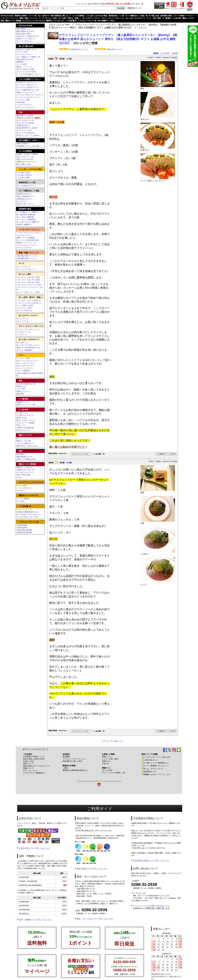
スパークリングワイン (25, 368)
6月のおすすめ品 (7, 16)
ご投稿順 (174, 53)
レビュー (143, 28)
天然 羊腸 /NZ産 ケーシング (27, 256)
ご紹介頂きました (150, 760)
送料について (28, 764)
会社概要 (66, 757)
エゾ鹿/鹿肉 (166, 18)
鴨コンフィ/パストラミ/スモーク (29, 438)
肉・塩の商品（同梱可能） (27, 215)
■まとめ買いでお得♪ (24, 164)
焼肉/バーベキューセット (26, 92)
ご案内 (65, 768)
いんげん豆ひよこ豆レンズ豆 (27, 517)
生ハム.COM (107, 770)
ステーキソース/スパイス (26, 107)
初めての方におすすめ (25, 159)
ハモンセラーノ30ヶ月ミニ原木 (28, 282)
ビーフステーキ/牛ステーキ (27, 85)
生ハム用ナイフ (22, 343)
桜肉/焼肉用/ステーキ (25, 457)
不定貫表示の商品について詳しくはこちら (151, 861)
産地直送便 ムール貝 (116, 16)
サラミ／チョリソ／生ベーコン (113, 18)
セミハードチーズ (23, 267)
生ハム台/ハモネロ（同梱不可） (28, 222)
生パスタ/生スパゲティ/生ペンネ (29, 514)
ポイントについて (30, 771)
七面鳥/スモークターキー (26, 470)
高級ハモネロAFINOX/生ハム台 (28, 348)
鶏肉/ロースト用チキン (25, 467)
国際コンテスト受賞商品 (26, 238)
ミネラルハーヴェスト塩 (87, 21)
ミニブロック (22, 334)
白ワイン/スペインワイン (26, 366)
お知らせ (106, 764)
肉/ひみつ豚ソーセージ (25, 204)
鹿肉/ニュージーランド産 (26, 405)
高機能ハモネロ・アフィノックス (156, 774)
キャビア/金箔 (22, 486)
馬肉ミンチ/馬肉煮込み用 (26, 459)
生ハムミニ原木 (51, 18)
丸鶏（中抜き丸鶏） (24, 475)
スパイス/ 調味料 (23, 499)
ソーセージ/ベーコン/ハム (29, 230)
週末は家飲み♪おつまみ (25, 31)
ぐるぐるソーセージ (24, 235)
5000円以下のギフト (24, 194)
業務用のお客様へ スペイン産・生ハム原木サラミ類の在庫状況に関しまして (43, 16)
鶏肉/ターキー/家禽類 (13, 21)
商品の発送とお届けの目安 (34, 759)
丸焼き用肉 (21, 102)
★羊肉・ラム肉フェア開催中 (27, 154)
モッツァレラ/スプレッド (26, 269)
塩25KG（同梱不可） (25, 225)
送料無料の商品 (166, 16)
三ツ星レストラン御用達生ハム (155, 763)
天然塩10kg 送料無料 (24, 530)
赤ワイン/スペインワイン (26, 363)
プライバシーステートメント (74, 759)
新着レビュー (107, 757)
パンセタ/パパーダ (23, 332)
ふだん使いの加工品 (24, 175)
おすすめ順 (165, 53)
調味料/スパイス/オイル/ (55, 21)
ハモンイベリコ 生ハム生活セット (29, 303)
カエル (19, 477)
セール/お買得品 (78, 16)
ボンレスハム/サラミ (24, 248)
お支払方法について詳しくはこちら (34, 848)
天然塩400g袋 (22, 525)
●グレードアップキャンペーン (28, 361)
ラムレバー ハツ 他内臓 (25, 423)
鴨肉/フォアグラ (188, 18)
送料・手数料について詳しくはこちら (35, 920)
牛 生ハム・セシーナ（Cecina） (29, 135)
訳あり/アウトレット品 (25, 157)
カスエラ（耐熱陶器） (25, 350)
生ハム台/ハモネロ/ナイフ (136, 18)
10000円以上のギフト (25, 199)
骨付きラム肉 (22, 418)
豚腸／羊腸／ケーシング (29, 18)
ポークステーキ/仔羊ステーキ (28, 87)
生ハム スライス (23, 319)
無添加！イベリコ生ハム (26, 39)
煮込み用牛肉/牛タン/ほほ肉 (27, 128)
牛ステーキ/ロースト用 (25, 120)
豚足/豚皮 (20, 394)
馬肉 (2, 21)
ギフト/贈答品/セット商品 (135, 16)
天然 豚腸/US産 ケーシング (27, 258)
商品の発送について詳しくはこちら (92, 869)
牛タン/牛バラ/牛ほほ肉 (25, 123)
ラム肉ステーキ (22, 413)
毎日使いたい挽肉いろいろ (27, 49)
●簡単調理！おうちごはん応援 (28, 146)
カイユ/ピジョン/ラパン (25, 472)
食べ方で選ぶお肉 (152, 16)
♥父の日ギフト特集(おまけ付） (28, 36)
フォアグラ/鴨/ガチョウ (25, 443)
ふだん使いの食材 (23, 177)
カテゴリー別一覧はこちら (113, 741)
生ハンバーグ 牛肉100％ (26, 133)
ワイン (149, 18)
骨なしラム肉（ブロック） (27, 420)
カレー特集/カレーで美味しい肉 (28, 57)
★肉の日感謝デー (23, 144)
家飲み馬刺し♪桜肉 (24, 34)
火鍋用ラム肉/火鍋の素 (25, 428)
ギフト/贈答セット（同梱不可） (28, 212)
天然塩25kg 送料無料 (24, 533)
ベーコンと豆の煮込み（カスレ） (29, 74)
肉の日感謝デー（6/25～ (107, 21)
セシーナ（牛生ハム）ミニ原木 (28, 292)
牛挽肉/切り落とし (23, 125)
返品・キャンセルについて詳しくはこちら (95, 919)
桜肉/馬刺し (21, 454)
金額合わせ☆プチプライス (27, 162)
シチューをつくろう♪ (24, 54)
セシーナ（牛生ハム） (25, 41)
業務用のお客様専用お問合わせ (75, 770)
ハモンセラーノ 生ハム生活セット (29, 301)
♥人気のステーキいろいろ (26, 82)
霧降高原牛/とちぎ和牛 (25, 115)
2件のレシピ (116, 49)
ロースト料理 (22, 64)
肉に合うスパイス (23, 430)
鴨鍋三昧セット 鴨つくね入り (28, 446)
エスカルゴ (21, 490)
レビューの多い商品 (110, 759)
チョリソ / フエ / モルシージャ (28, 329)
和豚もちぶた (22, 386)
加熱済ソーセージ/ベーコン (27, 243)
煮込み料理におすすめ (25, 59)
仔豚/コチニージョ (23, 391)
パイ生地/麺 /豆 (71, 21)
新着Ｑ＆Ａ (106, 761)
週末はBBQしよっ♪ (24, 29)
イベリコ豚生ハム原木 (25, 305)
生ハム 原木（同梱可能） (26, 217)
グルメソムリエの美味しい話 (114, 773)
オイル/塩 (20, 501)
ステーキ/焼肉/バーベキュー (184, 16)
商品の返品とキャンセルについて (37, 766)
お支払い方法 (28, 761)
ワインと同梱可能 (23, 371)
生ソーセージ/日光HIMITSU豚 (28, 240)
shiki (68, 59)
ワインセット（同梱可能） (27, 220)
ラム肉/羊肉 (176, 18)
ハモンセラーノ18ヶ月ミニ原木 (28, 277)
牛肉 (154, 18)
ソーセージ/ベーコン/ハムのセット (29, 233)
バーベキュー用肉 (23, 100)
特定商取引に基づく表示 (72, 761)
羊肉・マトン (22, 425)
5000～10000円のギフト (26, 196)
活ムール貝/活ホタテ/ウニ (26, 186)
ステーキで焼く (22, 52)
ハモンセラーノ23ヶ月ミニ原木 (28, 280)
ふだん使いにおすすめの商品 (97, 16)
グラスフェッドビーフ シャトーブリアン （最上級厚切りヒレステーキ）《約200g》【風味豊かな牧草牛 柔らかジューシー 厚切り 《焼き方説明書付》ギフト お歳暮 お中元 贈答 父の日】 (118, 39)
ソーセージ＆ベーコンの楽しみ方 (156, 757)
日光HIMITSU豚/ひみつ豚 (26, 384)
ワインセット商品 (23, 358)
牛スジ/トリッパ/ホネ (25, 130)
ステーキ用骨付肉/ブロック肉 (28, 90)
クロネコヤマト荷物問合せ (34, 773)
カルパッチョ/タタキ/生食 (26, 72)
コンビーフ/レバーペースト (27, 245)
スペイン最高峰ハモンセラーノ (155, 766)
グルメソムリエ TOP (59, 25)
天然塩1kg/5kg (22, 528)
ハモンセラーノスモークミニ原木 (29, 285)
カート (168, 8)
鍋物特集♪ (20, 62)
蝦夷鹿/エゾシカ (23, 402)
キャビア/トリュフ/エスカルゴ (34, 21)
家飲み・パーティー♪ (24, 67)
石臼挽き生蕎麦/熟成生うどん (28, 512)
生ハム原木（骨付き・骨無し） (70, 18)
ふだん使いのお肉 (23, 172)
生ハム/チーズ (22, 201)
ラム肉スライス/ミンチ (25, 415)
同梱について (28, 768)
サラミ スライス (23, 321)
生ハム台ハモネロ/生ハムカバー (28, 345)
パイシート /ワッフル (25, 509)
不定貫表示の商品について (34, 757)
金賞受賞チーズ (149, 772)
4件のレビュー (81, 49)
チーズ (42, 18)
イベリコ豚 (21, 389)
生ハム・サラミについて (152, 769)
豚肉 (159, 18)
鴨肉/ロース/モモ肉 (24, 441)
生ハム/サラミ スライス (92, 18)
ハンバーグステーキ (24, 105)
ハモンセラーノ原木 (24, 308)
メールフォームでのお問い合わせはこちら (151, 906)
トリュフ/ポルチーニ (24, 488)
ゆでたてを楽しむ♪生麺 (25, 69)
